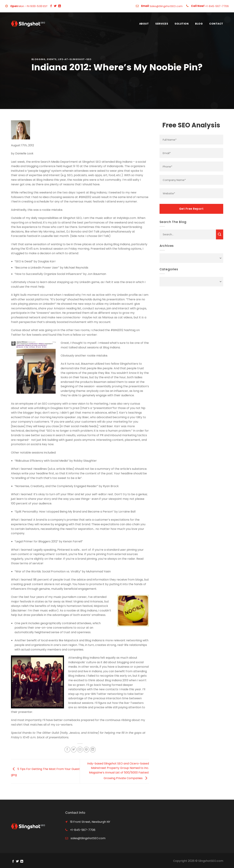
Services (162, 24)
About (144, 24)
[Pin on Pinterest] (86, 750)
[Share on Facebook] (67, 750)
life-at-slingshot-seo (75, 59)
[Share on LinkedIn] (93, 750)
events (52, 59)
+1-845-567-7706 (217, 6)
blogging (38, 59)
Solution (182, 24)
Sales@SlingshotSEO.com (166, 6)
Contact (216, 24)
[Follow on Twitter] (55, 6)
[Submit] (219, 234)
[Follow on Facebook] (51, 6)
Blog (199, 24)
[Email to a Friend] (80, 750)
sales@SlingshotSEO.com (88, 838)
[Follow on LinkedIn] (60, 6)
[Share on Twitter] (74, 750)
